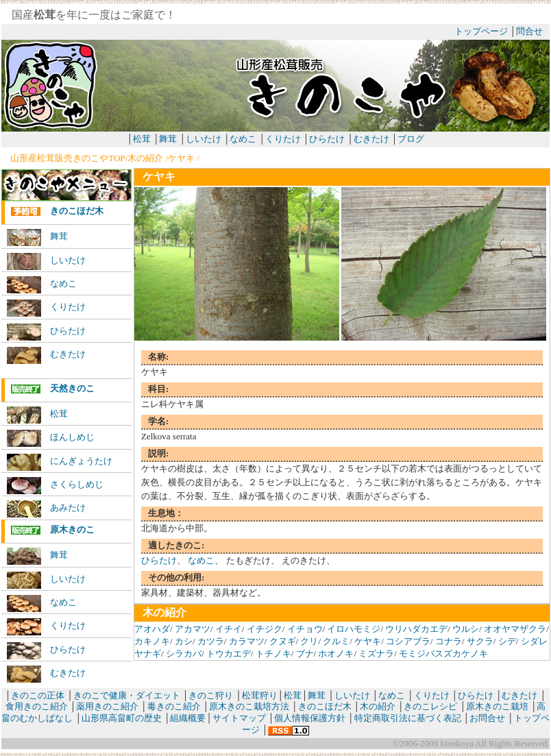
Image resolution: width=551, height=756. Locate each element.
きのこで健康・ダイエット (127, 695)
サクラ (480, 641)
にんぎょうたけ (60, 462)
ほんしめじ (51, 438)
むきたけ (372, 139)
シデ (507, 641)
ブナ (305, 654)
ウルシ (466, 629)
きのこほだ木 (57, 211)
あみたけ (46, 509)
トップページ (481, 31)
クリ (309, 641)
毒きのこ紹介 (174, 706)
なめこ (243, 139)
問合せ (529, 31)
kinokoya (456, 743)
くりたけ (283, 139)
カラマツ (247, 641)
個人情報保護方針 (310, 718)
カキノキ (152, 641)
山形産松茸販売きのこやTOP (68, 158)
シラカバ (184, 654)
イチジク (265, 629)
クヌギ (283, 641)
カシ (184, 641)
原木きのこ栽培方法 (249, 706)
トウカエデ (229, 654)
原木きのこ (52, 530)
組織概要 (188, 718)
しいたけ (204, 139)
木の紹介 (145, 158)
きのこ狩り (211, 695)
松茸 (142, 139)
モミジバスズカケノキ (443, 654)
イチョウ (305, 629)
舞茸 (168, 139)
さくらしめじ (55, 486)
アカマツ (193, 629)
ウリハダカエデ (416, 629)
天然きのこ (52, 389)
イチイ (229, 629)
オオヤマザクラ (515, 629)
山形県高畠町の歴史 (122, 718)
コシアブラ (408, 641)
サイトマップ (239, 718)
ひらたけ (327, 139)
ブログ (411, 139)
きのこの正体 (38, 695)
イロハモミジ (354, 629)
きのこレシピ (430, 706)
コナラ (449, 641)
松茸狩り (260, 695)
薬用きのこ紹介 (107, 706)
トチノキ (273, 654)
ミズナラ (376, 654)
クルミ (336, 641)
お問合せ (487, 718)
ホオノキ (336, 654)
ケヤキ (181, 158)
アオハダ (152, 629)
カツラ (211, 641)
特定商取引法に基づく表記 (408, 718)
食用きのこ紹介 (37, 706)
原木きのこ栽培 (497, 706)
